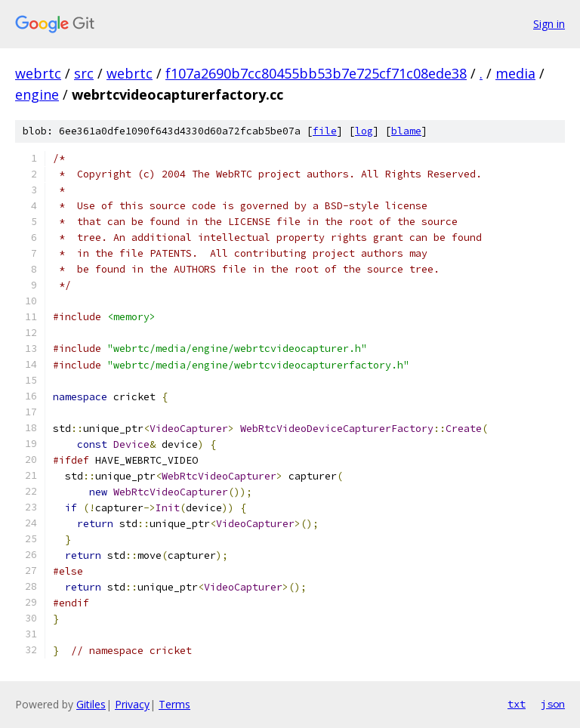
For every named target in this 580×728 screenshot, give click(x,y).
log (364, 131)
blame (406, 131)
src (84, 73)
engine (37, 94)
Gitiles (91, 704)
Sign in (549, 24)
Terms (174, 704)
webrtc (38, 73)
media (515, 73)
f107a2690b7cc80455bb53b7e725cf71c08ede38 (316, 73)
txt (517, 704)
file (325, 131)
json (553, 704)
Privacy (132, 704)
